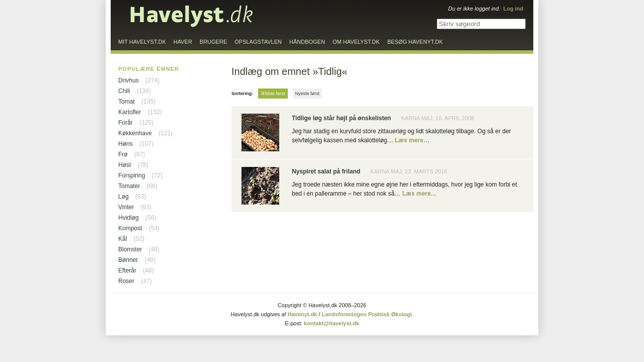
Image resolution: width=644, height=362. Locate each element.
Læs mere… (412, 140)
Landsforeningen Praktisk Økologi (367, 314)
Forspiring (132, 175)
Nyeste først (308, 94)
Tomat (127, 102)
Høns (126, 144)
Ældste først (273, 94)
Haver (183, 42)
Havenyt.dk (303, 314)
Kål (123, 239)
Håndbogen (307, 42)
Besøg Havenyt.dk (415, 42)
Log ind (513, 9)
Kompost (130, 228)
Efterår (127, 270)
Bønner (128, 260)
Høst (125, 165)
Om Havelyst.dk (356, 42)
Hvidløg (129, 218)
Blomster (130, 249)
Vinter (126, 207)
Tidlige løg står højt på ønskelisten (341, 118)
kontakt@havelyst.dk (332, 323)
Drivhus (129, 80)
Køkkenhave (135, 133)
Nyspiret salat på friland (326, 171)
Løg (124, 197)
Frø (123, 154)
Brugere (213, 42)
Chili (124, 91)
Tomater (129, 186)
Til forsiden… (192, 16)
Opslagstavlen (258, 42)
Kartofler (130, 112)
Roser (126, 281)
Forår (126, 123)
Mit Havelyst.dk (142, 42)
